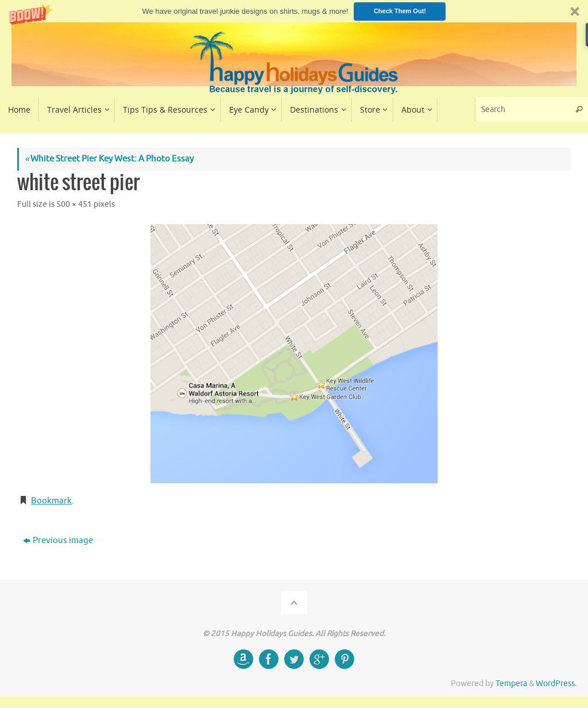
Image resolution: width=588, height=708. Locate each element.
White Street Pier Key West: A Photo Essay (109, 159)
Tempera (511, 684)
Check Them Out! (400, 11)
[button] (294, 11)
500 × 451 (74, 204)
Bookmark (51, 501)
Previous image (58, 540)
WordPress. (556, 684)
